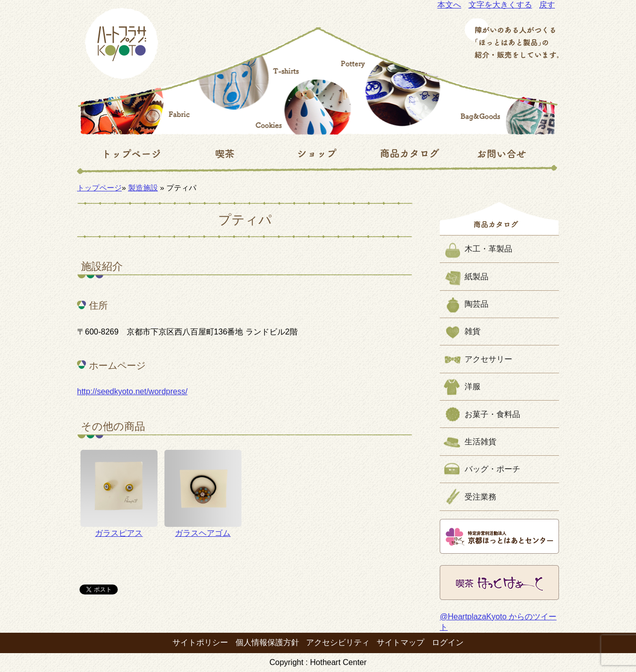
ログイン (448, 642)
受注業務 (480, 497)
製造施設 (143, 188)
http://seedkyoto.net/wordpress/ (132, 391)
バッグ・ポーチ (492, 469)
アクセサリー (488, 359)
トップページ (99, 188)
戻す (547, 5)
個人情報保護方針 (267, 642)
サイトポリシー (200, 642)
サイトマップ (400, 642)
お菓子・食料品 (492, 414)
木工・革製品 (488, 249)
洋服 (473, 386)
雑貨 (473, 331)
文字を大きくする (500, 5)
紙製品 (477, 277)
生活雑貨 (480, 442)
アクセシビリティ (338, 642)
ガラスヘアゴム (203, 494)
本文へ (449, 5)
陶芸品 (477, 304)
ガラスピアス (119, 494)
